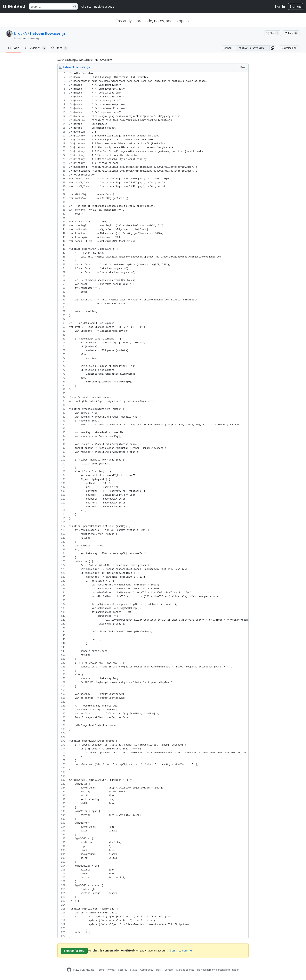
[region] (153, 505)
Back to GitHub (104, 7)
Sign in (280, 6)
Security (123, 970)
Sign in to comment (182, 950)
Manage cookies (185, 970)
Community (147, 970)
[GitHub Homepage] (69, 970)
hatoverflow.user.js (48, 33)
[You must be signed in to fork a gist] (291, 33)
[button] (273, 48)
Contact (169, 970)
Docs (159, 970)
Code (14, 48)
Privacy (111, 970)
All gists (86, 7)
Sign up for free (74, 951)
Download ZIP (289, 48)
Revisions (35, 48)
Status (134, 970)
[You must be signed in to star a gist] (273, 33)
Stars (59, 48)
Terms (101, 970)
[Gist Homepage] (14, 6)
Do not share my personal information (218, 970)
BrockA (20, 33)
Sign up (295, 6)
